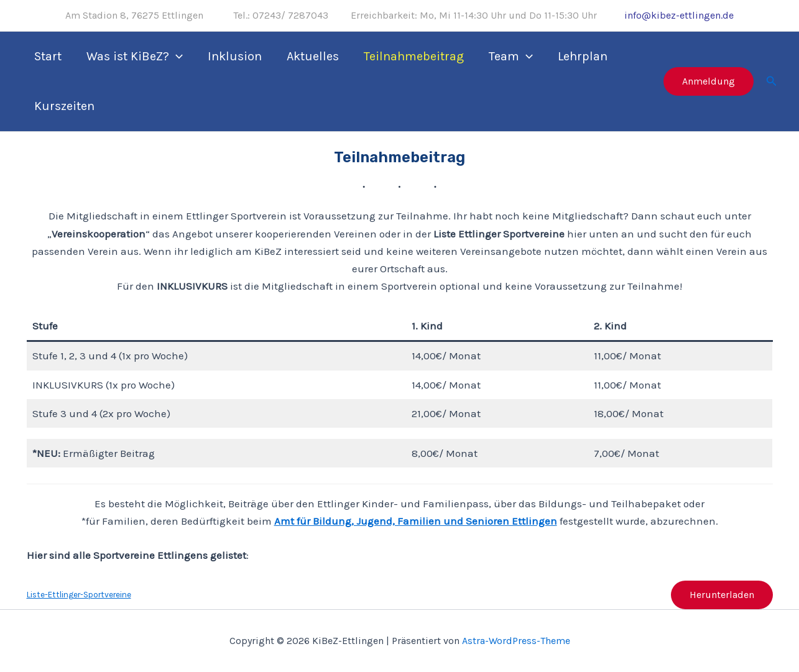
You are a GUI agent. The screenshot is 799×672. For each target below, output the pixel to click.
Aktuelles (313, 56)
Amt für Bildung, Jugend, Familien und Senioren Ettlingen (416, 521)
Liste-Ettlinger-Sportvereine (79, 595)
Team (511, 57)
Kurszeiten (64, 106)
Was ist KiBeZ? (135, 57)
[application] (176, 57)
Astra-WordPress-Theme (516, 641)
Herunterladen (722, 595)
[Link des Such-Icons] (772, 81)
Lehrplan (583, 56)
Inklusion (235, 56)
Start (48, 56)
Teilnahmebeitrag (414, 56)
